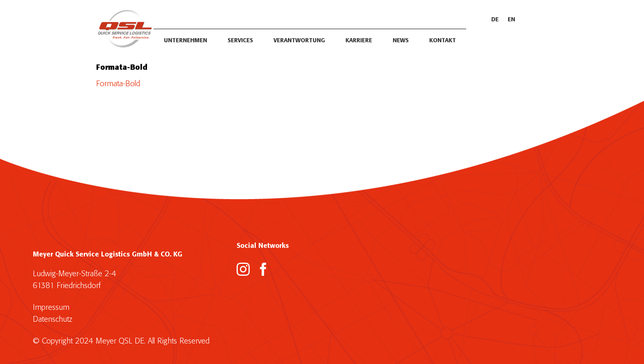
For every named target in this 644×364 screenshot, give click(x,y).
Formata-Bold (118, 84)
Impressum (51, 308)
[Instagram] (243, 269)
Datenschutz (53, 319)
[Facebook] (263, 269)
